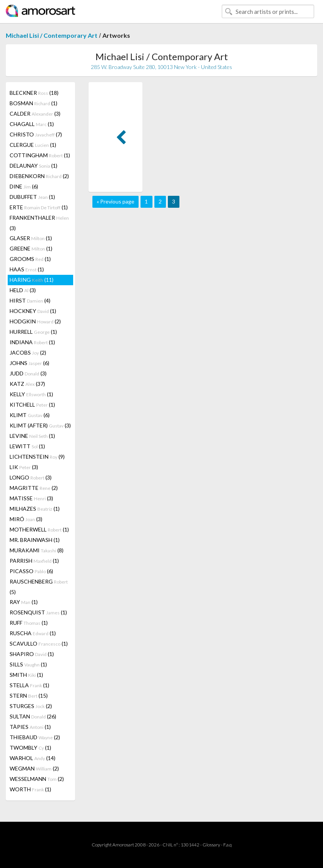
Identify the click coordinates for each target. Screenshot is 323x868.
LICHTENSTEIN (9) (37, 457)
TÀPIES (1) (30, 727)
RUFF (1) (29, 623)
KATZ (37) (27, 384)
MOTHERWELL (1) (39, 529)
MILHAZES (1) (35, 509)
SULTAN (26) (33, 716)
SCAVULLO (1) (39, 643)
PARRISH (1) (34, 561)
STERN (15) (29, 696)
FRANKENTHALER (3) (39, 223)
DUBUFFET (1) (32, 197)
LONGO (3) (31, 477)
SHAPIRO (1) (32, 654)
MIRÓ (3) (26, 519)
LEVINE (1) (32, 436)
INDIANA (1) (32, 342)
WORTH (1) (30, 789)
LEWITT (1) (27, 446)
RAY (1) (24, 602)
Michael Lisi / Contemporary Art (52, 35)
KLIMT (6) (30, 415)
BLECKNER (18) (34, 93)
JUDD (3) (28, 373)
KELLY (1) (31, 394)
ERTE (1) (39, 207)
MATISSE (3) (31, 498)
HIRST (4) (30, 300)
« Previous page (115, 201)
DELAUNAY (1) (33, 166)
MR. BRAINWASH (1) (35, 540)
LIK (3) (24, 467)
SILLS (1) (28, 664)
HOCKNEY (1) (33, 311)
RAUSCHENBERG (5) (39, 587)
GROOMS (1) (30, 259)
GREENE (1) (31, 248)
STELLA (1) (29, 685)
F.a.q (228, 845)
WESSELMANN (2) (37, 779)
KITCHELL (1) (32, 405)
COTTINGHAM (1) (40, 155)
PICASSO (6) (31, 571)
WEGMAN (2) (34, 768)
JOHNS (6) (29, 363)
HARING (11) (32, 280)
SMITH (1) (26, 675)
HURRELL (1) (33, 332)
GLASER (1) (31, 238)
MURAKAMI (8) (37, 550)
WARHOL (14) (33, 758)
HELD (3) (23, 290)
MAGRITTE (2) (34, 488)
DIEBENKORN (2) (39, 176)
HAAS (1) (27, 269)
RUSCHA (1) (33, 633)
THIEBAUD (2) (35, 737)
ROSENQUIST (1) (38, 612)
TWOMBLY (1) (30, 748)
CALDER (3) (35, 114)
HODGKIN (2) (35, 321)
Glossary (211, 845)
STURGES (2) (31, 706)
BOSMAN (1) (33, 103)
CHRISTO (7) (36, 134)
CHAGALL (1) (32, 124)
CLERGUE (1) (33, 145)
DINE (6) (24, 186)
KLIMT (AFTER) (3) (40, 425)
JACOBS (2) (28, 352)
